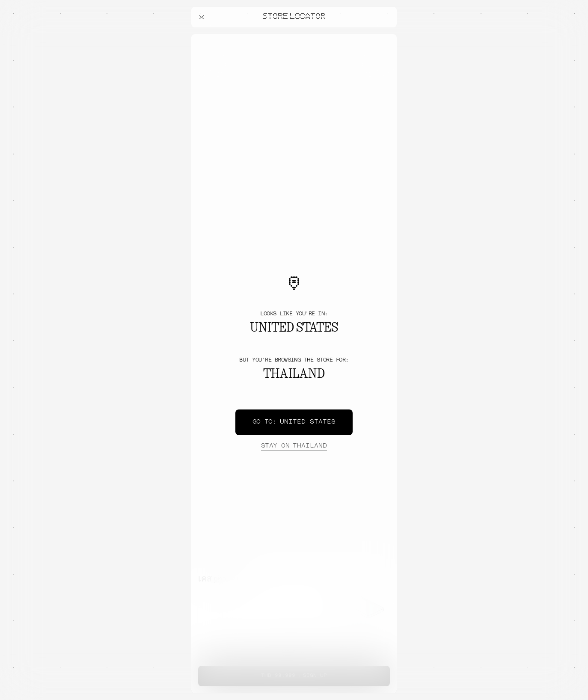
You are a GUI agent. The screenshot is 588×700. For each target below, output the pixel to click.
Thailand (294, 446)
